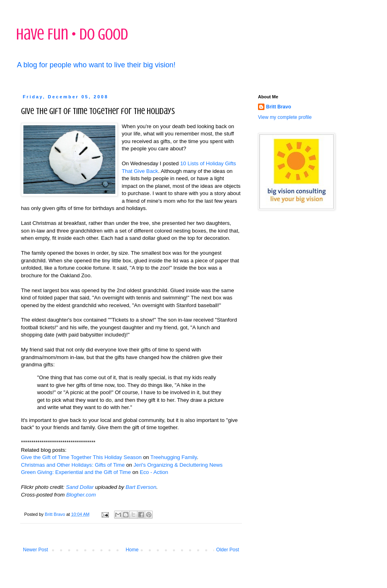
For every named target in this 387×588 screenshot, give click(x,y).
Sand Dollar (80, 487)
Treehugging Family (174, 457)
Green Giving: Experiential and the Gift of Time (76, 472)
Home (132, 550)
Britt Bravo (279, 107)
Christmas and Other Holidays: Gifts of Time (73, 465)
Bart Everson (141, 487)
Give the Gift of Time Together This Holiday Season (81, 457)
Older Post (228, 550)
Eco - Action (154, 472)
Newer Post (35, 550)
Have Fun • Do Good (72, 34)
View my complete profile (285, 117)
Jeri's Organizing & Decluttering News (178, 465)
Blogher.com (81, 495)
